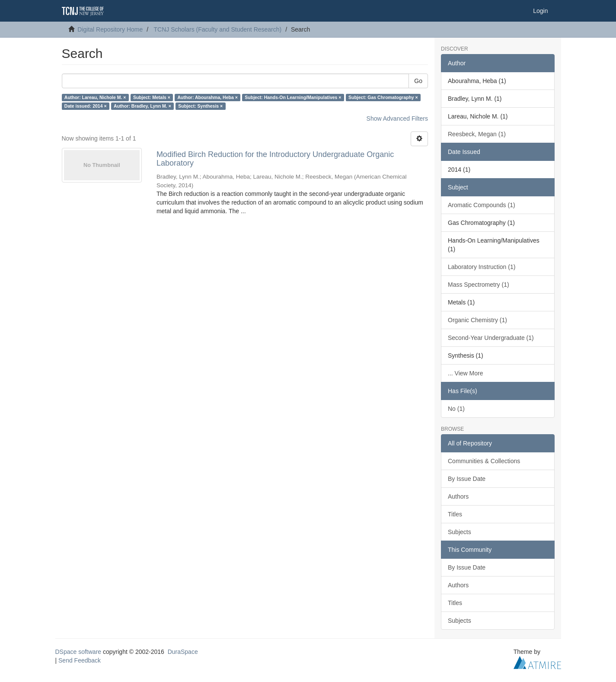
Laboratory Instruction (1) (482, 267)
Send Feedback (80, 660)
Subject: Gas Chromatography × (383, 97)
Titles (455, 514)
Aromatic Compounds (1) (482, 205)
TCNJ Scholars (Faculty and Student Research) (218, 29)
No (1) (456, 409)
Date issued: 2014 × (86, 106)
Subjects (460, 532)
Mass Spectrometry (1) (479, 285)
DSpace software (78, 652)
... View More (465, 373)
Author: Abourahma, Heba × (208, 97)
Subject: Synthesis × (200, 106)
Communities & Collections (484, 461)
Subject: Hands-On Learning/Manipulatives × (293, 97)
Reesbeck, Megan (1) (477, 134)
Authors (458, 496)
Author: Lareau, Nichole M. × (95, 97)
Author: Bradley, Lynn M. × (142, 106)
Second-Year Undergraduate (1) (491, 338)
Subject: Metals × (152, 97)
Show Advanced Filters (397, 118)
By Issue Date (467, 479)
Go (418, 81)
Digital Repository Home (110, 29)
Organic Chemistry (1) (477, 320)
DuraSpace (183, 652)
